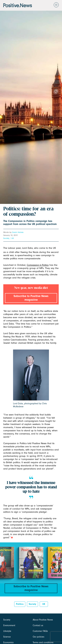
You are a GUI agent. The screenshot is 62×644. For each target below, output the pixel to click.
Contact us (38, 625)
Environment (9, 625)
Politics (20, 604)
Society (6, 238)
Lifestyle (7, 631)
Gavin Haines (18, 232)
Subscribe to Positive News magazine (31, 298)
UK (13, 238)
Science (7, 637)
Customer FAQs (40, 631)
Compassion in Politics (38, 265)
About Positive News (43, 620)
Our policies (39, 637)
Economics (8, 642)
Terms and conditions (43, 642)
